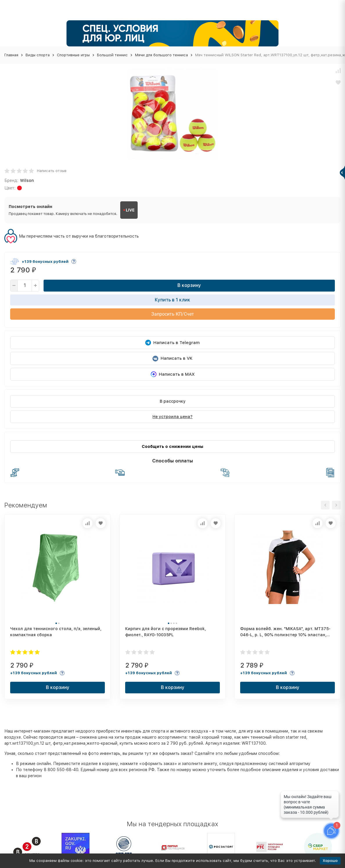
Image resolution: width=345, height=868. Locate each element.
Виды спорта (38, 55)
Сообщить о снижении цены (172, 446)
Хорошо (330, 861)
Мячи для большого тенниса (161, 55)
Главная (11, 55)
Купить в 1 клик (172, 300)
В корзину (189, 285)
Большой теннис (112, 55)
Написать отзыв (52, 171)
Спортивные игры (73, 55)
